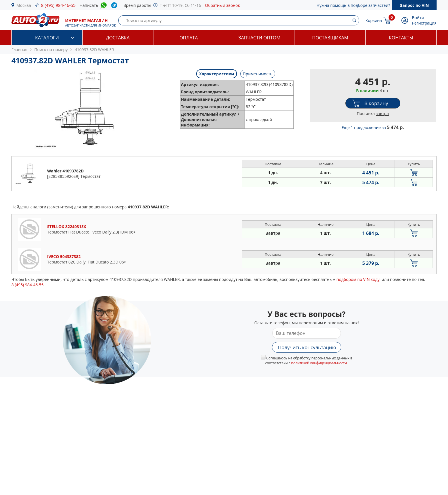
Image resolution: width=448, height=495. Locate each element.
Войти (418, 18)
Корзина (374, 20)
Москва (24, 5)
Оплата (189, 38)
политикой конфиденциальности (319, 363)
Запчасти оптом (259, 38)
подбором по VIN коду (358, 279)
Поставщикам (330, 38)
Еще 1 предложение (373, 127)
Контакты (401, 38)
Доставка (118, 38)
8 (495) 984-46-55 (58, 5)
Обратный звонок (223, 5)
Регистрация (424, 23)
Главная (19, 50)
